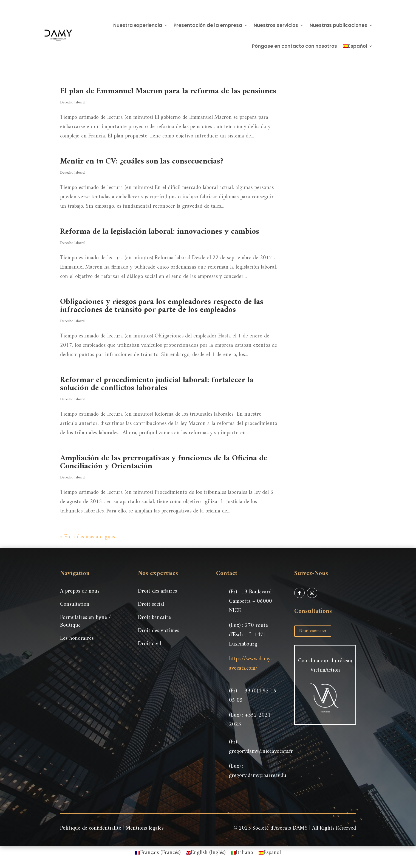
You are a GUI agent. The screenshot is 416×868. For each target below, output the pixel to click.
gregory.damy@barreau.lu (258, 776)
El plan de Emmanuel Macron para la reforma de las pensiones (168, 91)
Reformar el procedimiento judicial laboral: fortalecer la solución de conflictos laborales (157, 384)
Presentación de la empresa (208, 25)
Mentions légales (145, 828)
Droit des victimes (159, 631)
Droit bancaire (154, 618)
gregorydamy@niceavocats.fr (261, 752)
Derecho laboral (73, 102)
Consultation (75, 604)
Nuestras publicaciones (338, 25)
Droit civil (150, 644)
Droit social (151, 604)
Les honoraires (77, 639)
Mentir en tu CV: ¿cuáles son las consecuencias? (142, 161)
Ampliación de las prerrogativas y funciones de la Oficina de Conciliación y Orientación (164, 462)
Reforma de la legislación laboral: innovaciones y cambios (160, 232)
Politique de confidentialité (91, 828)
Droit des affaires (157, 591)
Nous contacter (313, 631)
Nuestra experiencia (138, 25)
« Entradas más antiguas (87, 537)
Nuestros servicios (276, 25)
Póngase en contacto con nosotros (295, 46)
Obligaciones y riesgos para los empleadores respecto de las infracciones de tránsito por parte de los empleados (162, 306)
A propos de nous (80, 591)
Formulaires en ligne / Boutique (85, 622)
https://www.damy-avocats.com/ (251, 664)
